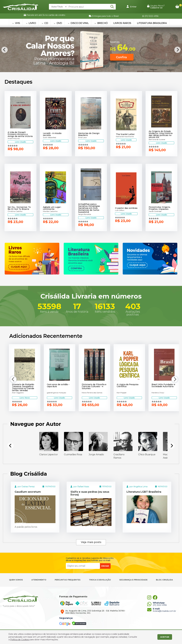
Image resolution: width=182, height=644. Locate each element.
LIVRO (31, 23)
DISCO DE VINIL (78, 23)
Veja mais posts (91, 542)
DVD (58, 23)
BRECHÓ (101, 23)
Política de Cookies (20, 640)
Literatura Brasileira (152, 23)
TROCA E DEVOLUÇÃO (100, 580)
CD (45, 23)
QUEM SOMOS (16, 580)
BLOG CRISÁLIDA (164, 580)
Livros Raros (122, 23)
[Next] (177, 50)
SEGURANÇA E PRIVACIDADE (133, 580)
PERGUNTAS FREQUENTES (68, 580)
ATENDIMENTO (39, 580)
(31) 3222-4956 (150, 16)
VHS (16, 23)
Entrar (132, 7)
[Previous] (5, 50)
